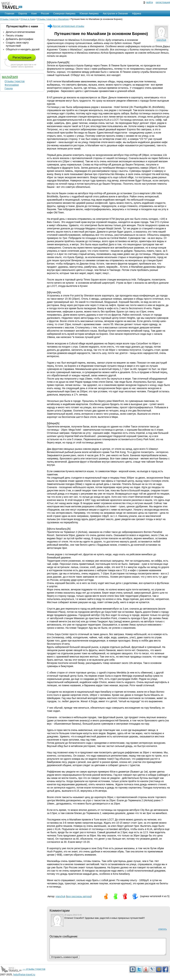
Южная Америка (89, 13)
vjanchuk (161, 40)
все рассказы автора (79, 896)
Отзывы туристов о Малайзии (53, 19)
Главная (9, 13)
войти (150, 2)
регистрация (163, 2)
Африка (137, 13)
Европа (23, 13)
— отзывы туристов (23, 972)
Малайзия (10, 77)
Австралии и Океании (115, 13)
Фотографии (12, 85)
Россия (45, 13)
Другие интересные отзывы (66, 26)
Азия (34, 13)
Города (9, 88)
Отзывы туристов (9, 19)
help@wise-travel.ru (24, 978)
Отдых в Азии (28, 19)
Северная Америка (64, 13)
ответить (163, 929)
